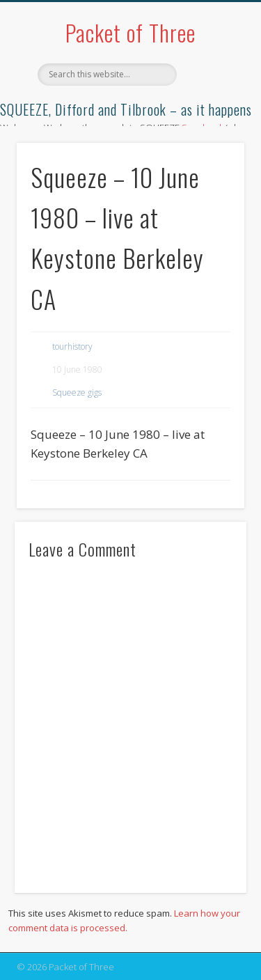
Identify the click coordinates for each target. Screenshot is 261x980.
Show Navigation (211, 125)
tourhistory (72, 347)
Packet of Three (130, 32)
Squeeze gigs (77, 392)
